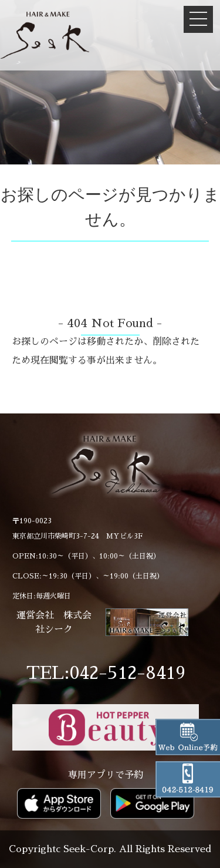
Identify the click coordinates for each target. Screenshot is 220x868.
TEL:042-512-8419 (106, 673)
